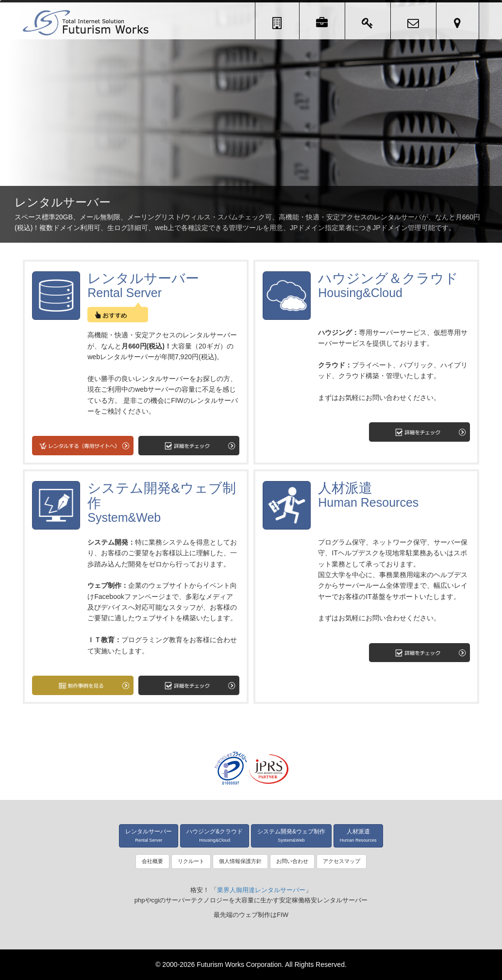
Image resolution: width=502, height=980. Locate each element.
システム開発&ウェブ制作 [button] (291, 835)
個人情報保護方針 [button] (240, 861)
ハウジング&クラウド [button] (215, 835)
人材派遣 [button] (358, 835)
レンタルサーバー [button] (149, 835)
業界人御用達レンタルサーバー (261, 890)
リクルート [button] (191, 861)
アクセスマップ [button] (342, 861)
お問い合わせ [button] (292, 861)
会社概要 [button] (152, 861)
